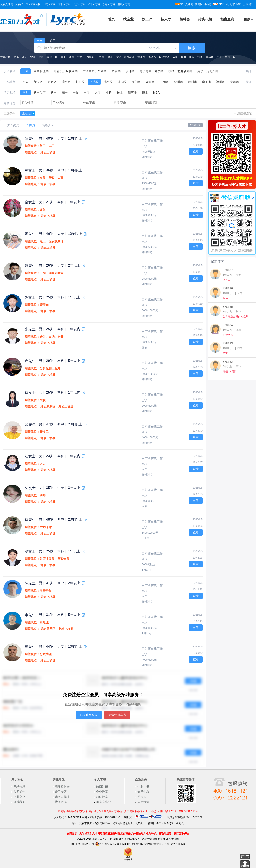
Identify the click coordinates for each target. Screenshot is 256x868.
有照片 (31, 125)
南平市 (207, 82)
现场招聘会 (62, 787)
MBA (156, 92)
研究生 (132, 92)
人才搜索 (143, 802)
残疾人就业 (62, 797)
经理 (72, 57)
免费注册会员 (117, 715)
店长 (175, 57)
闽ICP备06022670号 (83, 844)
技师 (200, 57)
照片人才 (143, 797)
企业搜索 (102, 792)
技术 (80, 57)
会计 (24, 57)
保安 (118, 57)
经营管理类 (41, 71)
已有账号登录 (89, 715)
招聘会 (185, 19)
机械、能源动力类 (180, 71)
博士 (145, 92)
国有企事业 (104, 802)
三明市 (164, 82)
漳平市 (66, 82)
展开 (249, 71)
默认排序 (195, 125)
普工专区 (61, 792)
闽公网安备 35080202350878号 (115, 844)
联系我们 (247, 4)
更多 (247, 19)
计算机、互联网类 (66, 71)
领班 (227, 57)
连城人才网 (124, 4)
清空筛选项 (245, 113)
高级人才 (48, 125)
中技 (76, 92)
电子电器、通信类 (151, 71)
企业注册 (143, 787)
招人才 (166, 19)
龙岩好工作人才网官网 (28, 4)
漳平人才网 (64, 4)
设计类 (130, 71)
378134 (228, 325)
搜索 (192, 48)
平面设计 (91, 57)
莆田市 (150, 82)
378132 (228, 362)
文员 (16, 57)
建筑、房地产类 (208, 71)
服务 (192, 57)
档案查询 (227, 19)
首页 (111, 19)
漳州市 (193, 82)
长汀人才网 (79, 4)
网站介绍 (19, 787)
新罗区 (38, 82)
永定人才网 (109, 4)
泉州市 (178, 82)
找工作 (147, 19)
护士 (219, 57)
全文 (40, 41)
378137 (228, 270)
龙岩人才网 (7, 4)
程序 (41, 57)
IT (56, 57)
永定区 (52, 82)
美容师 (210, 57)
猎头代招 (205, 19)
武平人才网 (94, 4)
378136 (228, 288)
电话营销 (164, 57)
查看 (196, 151)
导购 (49, 57)
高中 (65, 92)
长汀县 (80, 82)
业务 (33, 57)
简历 (52, 41)
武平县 (108, 82)
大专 (98, 92)
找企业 (128, 19)
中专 (87, 92)
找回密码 (61, 802)
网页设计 (129, 57)
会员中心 (143, 792)
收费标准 (236, 4)
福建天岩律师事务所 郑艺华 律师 (161, 839)
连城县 (122, 82)
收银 (183, 57)
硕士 (120, 92)
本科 (109, 92)
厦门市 (136, 82)
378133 (228, 343)
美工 (63, 57)
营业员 (141, 57)
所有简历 (13, 125)
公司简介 (19, 792)
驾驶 (110, 57)
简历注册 (102, 787)
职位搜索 (102, 797)
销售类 (116, 71)
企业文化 (19, 797)
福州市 (220, 82)
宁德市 (234, 82)
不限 (26, 71)
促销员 (152, 57)
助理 (102, 57)
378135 (228, 307)
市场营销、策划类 (95, 71)
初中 (54, 92)
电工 (236, 57)
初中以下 (40, 92)
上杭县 (94, 82)
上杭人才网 (49, 4)
